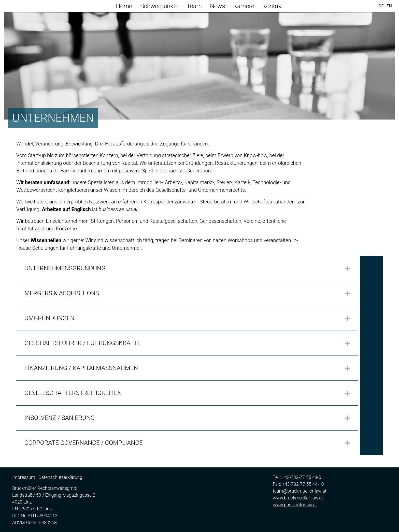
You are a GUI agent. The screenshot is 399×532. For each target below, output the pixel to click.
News (218, 6)
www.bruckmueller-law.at (298, 498)
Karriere (244, 6)
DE (381, 6)
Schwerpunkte (160, 6)
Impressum (24, 477)
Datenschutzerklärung (60, 477)
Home (124, 6)
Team (194, 6)
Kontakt (273, 6)
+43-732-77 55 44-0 (302, 477)
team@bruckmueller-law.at (300, 491)
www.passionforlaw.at (295, 505)
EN (389, 6)
